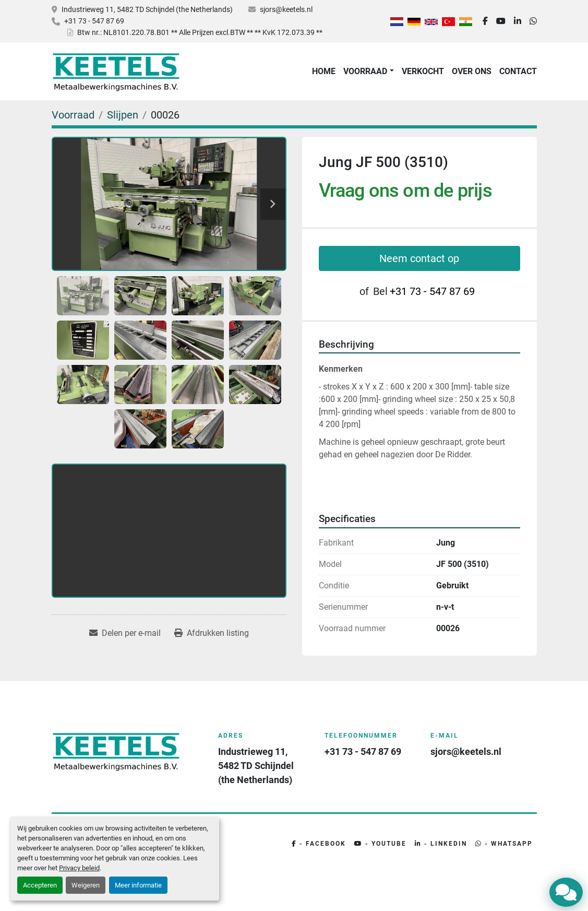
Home (324, 71)
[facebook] (485, 21)
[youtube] (501, 21)
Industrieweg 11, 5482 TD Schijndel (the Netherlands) (147, 9)
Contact (518, 71)
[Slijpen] (123, 115)
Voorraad (365, 71)
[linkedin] (518, 21)
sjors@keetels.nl (286, 9)
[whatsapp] (533, 21)
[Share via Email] (125, 633)
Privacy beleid (79, 868)
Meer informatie (138, 885)
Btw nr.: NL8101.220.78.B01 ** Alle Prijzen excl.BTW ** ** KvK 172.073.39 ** (200, 32)
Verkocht (423, 71)
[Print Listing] (212, 633)
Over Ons (472, 71)
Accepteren (40, 885)
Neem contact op (419, 258)
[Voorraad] (73, 115)
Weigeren (86, 885)
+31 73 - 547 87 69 (94, 21)
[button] (368, 72)
